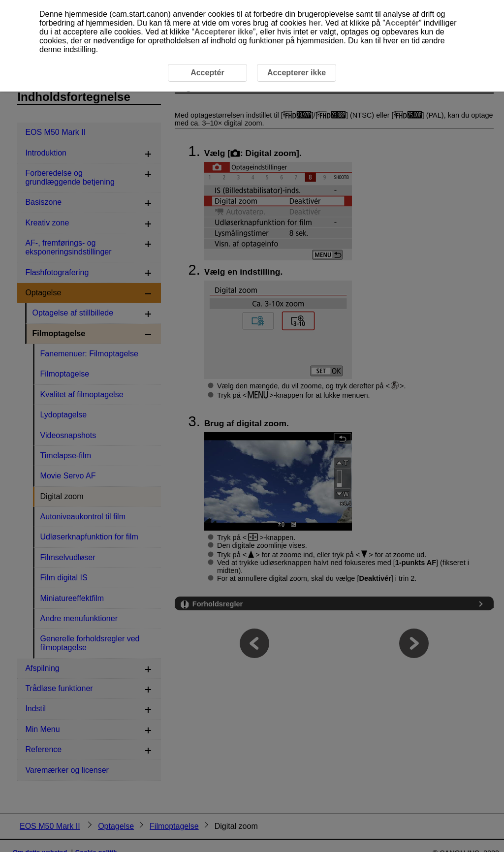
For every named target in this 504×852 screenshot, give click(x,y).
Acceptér (402, 23)
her (315, 23)
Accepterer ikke (224, 32)
